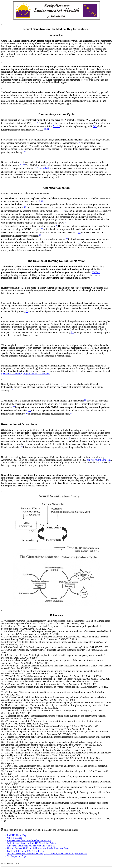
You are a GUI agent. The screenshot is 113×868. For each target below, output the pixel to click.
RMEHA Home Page (17, 835)
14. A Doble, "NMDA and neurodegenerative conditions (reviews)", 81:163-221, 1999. (50, 681)
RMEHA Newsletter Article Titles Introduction (29, 840)
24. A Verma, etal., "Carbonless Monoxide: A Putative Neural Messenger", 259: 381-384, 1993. (50, 726)
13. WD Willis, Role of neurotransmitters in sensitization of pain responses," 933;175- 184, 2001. (55, 679)
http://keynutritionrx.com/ (99, 460)
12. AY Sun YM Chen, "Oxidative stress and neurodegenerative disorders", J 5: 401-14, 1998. (51, 676)
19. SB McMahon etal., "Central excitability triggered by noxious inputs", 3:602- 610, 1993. (56, 703)
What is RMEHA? (16, 838)
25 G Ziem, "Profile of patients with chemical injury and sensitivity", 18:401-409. (46, 729)
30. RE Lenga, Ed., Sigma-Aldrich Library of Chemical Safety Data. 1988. (47, 750)
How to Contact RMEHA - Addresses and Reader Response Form (38, 848)
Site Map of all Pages (17, 856)
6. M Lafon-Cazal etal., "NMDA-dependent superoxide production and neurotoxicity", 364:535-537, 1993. (55, 647)
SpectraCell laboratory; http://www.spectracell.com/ (26, 374)
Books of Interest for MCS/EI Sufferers (26, 851)
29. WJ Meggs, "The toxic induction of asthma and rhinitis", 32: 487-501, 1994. (47, 747)
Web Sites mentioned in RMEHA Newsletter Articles (32, 843)
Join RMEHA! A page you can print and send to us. (31, 846)
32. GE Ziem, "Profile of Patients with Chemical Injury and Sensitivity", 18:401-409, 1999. (50, 758)
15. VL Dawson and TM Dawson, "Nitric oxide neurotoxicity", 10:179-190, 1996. (49, 684)
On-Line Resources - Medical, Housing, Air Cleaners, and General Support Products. (47, 854)
